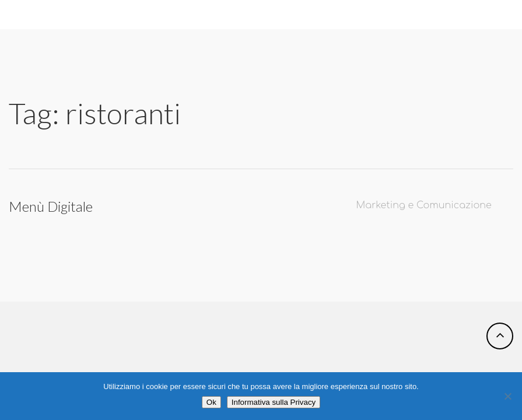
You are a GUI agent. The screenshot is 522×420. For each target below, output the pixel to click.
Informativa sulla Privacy (274, 402)
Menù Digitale (51, 206)
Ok (211, 402)
